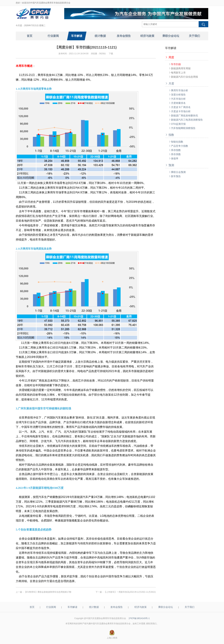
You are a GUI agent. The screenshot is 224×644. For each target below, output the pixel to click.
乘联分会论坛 (166, 607)
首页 (32, 607)
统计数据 (94, 607)
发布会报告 (117, 607)
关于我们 (190, 607)
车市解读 (72, 607)
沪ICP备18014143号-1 (139, 618)
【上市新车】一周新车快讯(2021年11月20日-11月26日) (130, 592)
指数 (170, 135)
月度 (170, 84)
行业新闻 (51, 607)
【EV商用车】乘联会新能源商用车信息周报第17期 (48, 592)
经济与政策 (141, 607)
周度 (170, 57)
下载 (111, 54)
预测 (170, 165)
